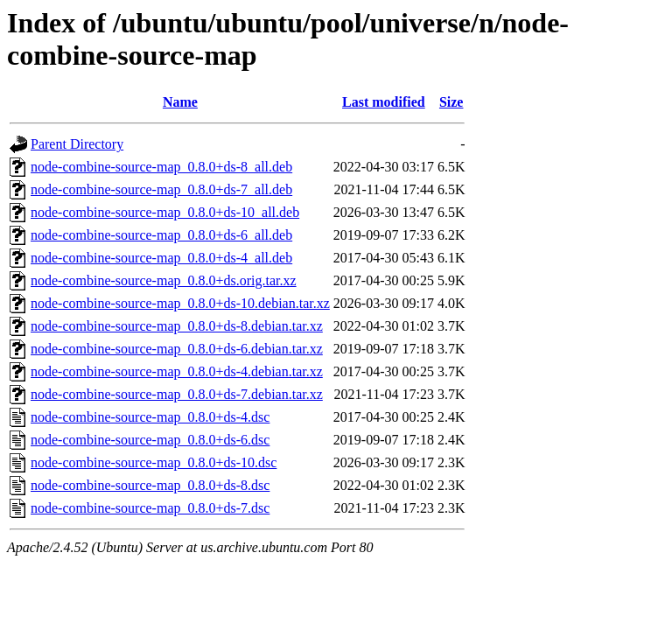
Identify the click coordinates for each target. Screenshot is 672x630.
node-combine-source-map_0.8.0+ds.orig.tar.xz (164, 280)
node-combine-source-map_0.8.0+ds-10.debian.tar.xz (180, 303)
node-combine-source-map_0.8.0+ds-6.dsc (150, 440)
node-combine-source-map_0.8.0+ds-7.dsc (150, 508)
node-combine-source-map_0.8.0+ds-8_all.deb (161, 167)
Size (451, 102)
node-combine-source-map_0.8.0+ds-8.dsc (150, 485)
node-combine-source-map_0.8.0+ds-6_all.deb (161, 235)
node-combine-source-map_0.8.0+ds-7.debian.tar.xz (177, 394)
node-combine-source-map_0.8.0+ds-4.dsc (150, 417)
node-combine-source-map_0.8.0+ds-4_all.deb (161, 258)
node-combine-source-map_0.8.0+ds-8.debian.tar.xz (177, 326)
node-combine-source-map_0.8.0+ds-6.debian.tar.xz (177, 349)
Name (180, 102)
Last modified (384, 102)
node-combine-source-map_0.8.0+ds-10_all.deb (165, 212)
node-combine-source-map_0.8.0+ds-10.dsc (154, 462)
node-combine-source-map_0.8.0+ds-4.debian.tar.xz (177, 371)
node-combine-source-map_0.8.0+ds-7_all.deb (161, 189)
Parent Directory (77, 144)
